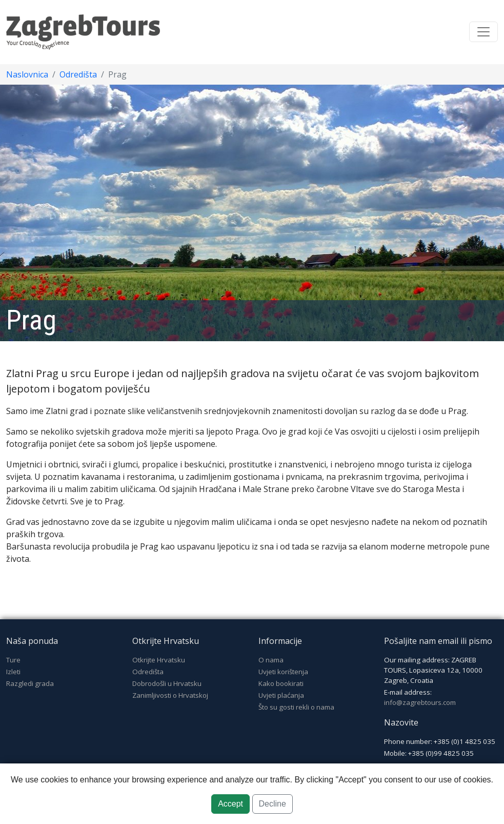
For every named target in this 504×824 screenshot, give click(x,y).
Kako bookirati (281, 683)
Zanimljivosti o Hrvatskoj (170, 695)
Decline (273, 804)
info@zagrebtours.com (420, 702)
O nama (271, 660)
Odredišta (78, 74)
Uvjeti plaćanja (281, 695)
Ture (13, 660)
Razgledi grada (30, 683)
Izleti (13, 672)
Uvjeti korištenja (283, 672)
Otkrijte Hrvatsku (159, 660)
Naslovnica (27, 74)
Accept (230, 804)
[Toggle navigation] (483, 32)
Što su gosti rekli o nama (296, 707)
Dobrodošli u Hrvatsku (167, 683)
